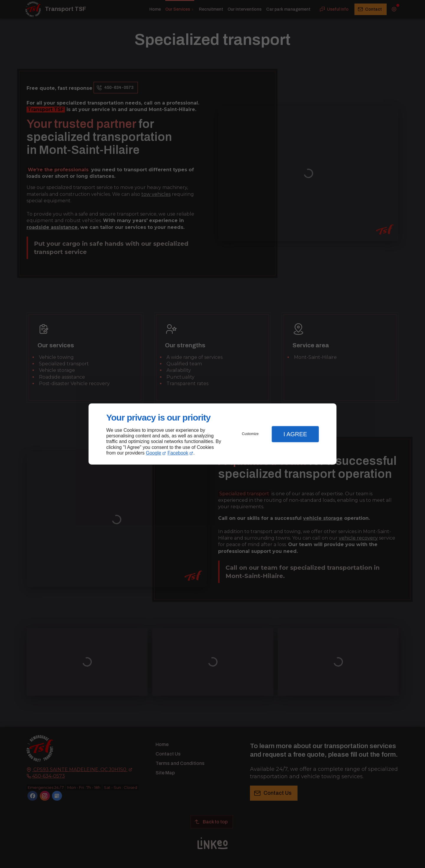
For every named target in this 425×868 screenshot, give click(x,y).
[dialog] (212, 434)
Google (153, 453)
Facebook (178, 453)
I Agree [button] (295, 434)
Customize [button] (250, 434)
